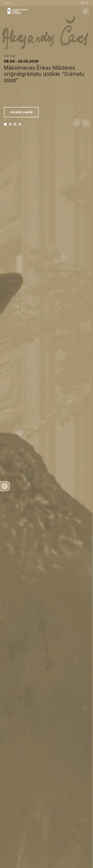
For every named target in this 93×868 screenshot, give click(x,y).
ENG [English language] (87, 3)
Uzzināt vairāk (21, 112)
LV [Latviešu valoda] (82, 3)
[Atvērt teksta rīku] (5, 486)
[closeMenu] (86, 11)
